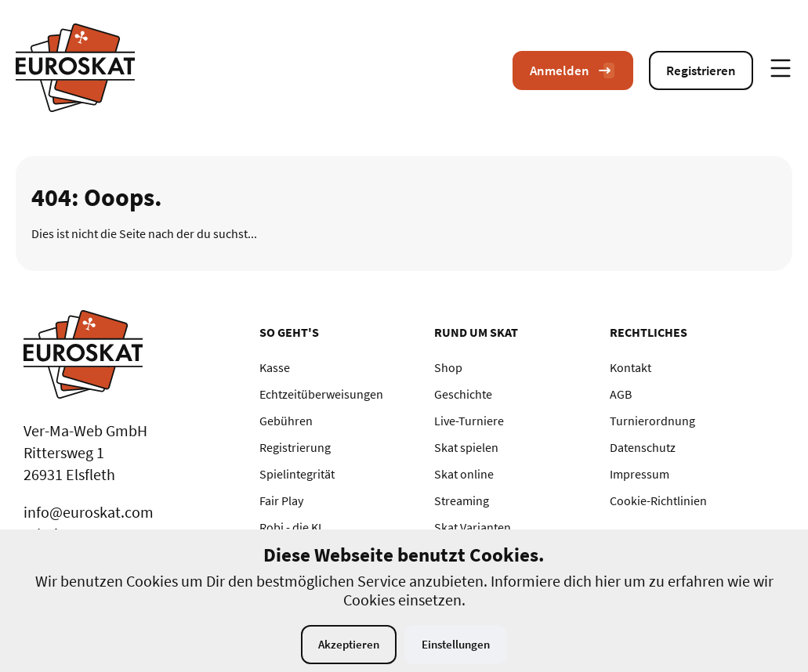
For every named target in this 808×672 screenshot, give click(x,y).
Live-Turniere (469, 421)
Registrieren (701, 70)
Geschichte (463, 394)
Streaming (462, 500)
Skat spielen (466, 447)
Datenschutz (643, 447)
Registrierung (295, 447)
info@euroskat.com (89, 512)
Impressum (640, 474)
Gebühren (286, 421)
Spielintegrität (297, 474)
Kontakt (630, 367)
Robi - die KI (290, 527)
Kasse (275, 367)
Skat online (464, 474)
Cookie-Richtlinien (658, 500)
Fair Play (281, 500)
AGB (621, 394)
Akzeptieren (349, 644)
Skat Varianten (473, 527)
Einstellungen (456, 644)
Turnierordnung (652, 421)
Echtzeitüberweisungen (321, 394)
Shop (448, 367)
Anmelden (573, 70)
